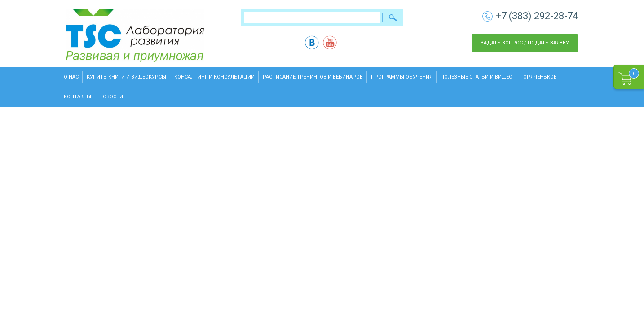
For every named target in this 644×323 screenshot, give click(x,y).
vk (312, 42)
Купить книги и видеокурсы (126, 77)
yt (330, 42)
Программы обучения (402, 77)
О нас (71, 77)
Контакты (77, 97)
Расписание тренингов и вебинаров (313, 77)
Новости (111, 97)
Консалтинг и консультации (214, 77)
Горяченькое (538, 77)
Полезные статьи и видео (476, 77)
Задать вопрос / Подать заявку (525, 43)
